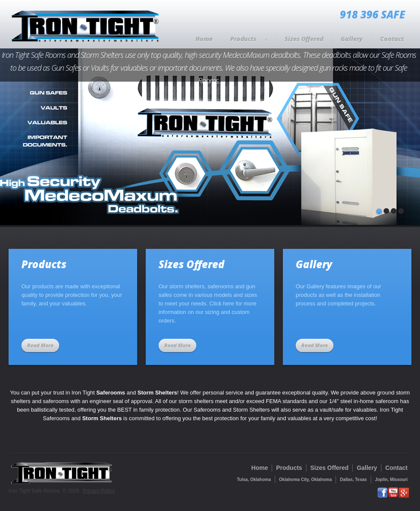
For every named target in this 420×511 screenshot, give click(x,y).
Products (249, 39)
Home (204, 39)
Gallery (352, 39)
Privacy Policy (99, 491)
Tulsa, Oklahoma (254, 480)
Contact (392, 39)
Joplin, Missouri (391, 480)
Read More (40, 345)
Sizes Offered (304, 39)
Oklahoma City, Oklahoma (305, 480)
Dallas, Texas (353, 480)
